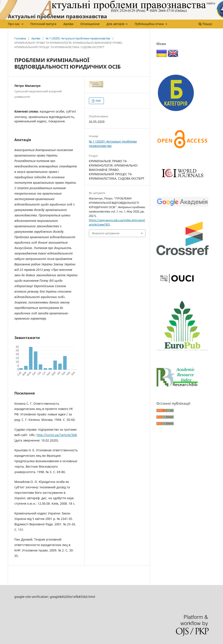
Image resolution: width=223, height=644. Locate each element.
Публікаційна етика (150, 24)
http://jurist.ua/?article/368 (57, 435)
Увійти (211, 3)
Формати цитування (106, 233)
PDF (98, 101)
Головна (20, 38)
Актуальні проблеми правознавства (57, 16)
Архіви (68, 24)
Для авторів (116, 24)
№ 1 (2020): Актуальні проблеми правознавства (78, 38)
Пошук (205, 24)
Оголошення (90, 24)
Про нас (14, 24)
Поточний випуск (43, 24)
